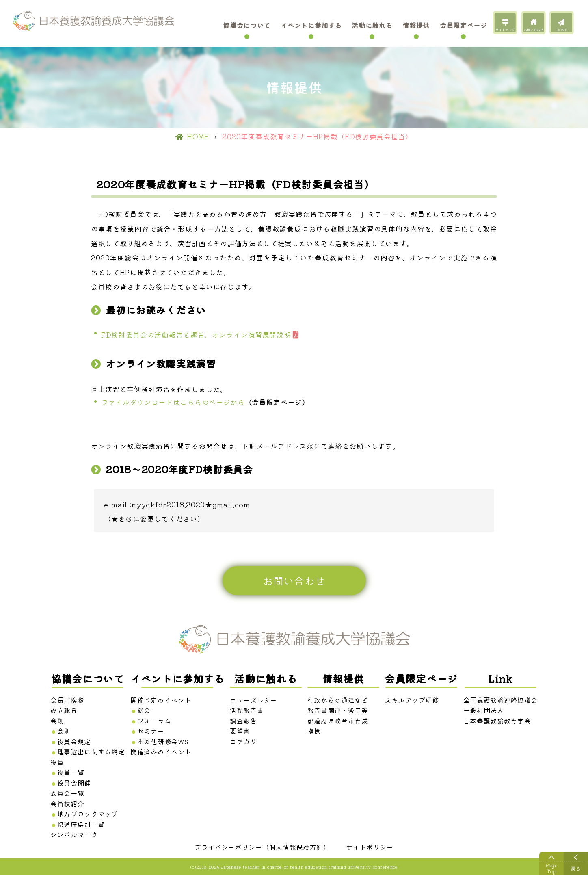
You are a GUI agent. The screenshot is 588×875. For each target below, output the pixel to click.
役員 (57, 762)
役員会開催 (74, 783)
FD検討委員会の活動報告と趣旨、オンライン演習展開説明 (196, 335)
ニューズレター (254, 700)
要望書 (240, 731)
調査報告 (243, 721)
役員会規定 (74, 741)
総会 (144, 710)
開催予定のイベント (161, 700)
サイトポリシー (370, 847)
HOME (562, 30)
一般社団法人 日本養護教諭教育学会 (497, 715)
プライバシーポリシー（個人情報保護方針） (262, 847)
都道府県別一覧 (81, 824)
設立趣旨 (64, 710)
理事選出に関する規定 (91, 752)
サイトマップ (505, 30)
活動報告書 (247, 710)
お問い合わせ (534, 30)
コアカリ (243, 741)
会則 (57, 721)
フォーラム (154, 721)
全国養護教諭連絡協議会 (500, 700)
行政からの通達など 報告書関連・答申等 (338, 705)
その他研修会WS (163, 741)
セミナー (151, 731)
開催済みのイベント (161, 752)
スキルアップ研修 (412, 700)
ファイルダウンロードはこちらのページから (173, 402)
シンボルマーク (74, 834)
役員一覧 (71, 772)
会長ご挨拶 (67, 700)
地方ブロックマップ (88, 814)
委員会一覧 (67, 793)
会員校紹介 (67, 804)
